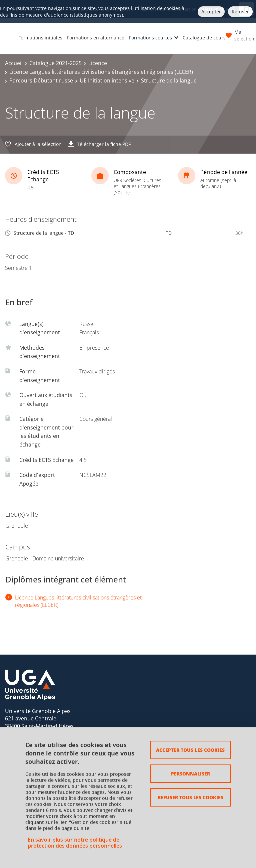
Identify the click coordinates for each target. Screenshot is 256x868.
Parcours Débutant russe (41, 80)
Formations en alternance (96, 38)
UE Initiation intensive (107, 80)
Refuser (240, 12)
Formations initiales (40, 38)
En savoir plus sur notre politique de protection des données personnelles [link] (75, 843)
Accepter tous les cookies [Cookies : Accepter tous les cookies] (190, 750)
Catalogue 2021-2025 (55, 63)
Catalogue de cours (204, 38)
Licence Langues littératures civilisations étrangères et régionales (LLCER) (101, 72)
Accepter (211, 12)
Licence (98, 63)
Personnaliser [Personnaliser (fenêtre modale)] (190, 773)
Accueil (14, 63)
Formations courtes (150, 38)
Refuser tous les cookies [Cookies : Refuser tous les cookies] (190, 797)
